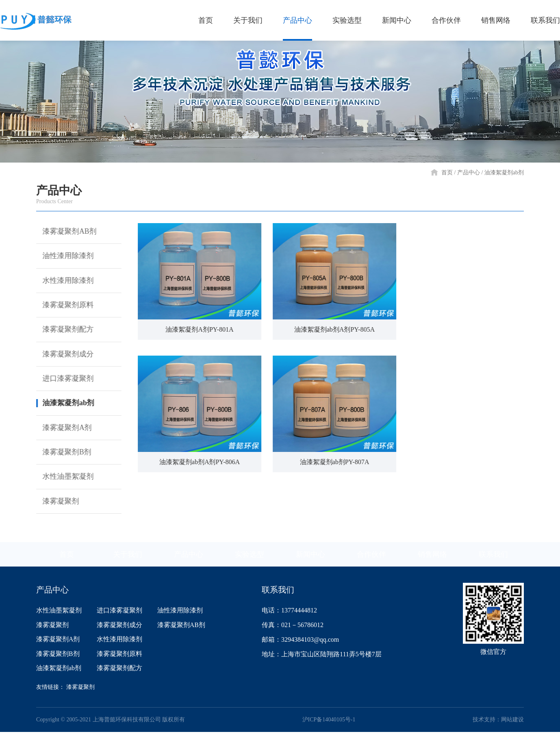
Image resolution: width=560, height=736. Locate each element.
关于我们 (128, 558)
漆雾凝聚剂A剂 (63, 430)
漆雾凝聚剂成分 (64, 356)
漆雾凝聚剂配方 (64, 331)
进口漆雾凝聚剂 (64, 380)
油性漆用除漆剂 (64, 256)
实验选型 (250, 558)
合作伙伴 (371, 558)
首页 (447, 173)
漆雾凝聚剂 (56, 504)
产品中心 (469, 173)
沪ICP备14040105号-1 (329, 724)
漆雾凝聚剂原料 (64, 306)
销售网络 (432, 558)
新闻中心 (310, 558)
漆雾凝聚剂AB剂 (65, 232)
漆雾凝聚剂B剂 (63, 455)
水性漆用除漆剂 (64, 281)
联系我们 (493, 558)
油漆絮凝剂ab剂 (504, 173)
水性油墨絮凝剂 (64, 480)
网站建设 (512, 724)
